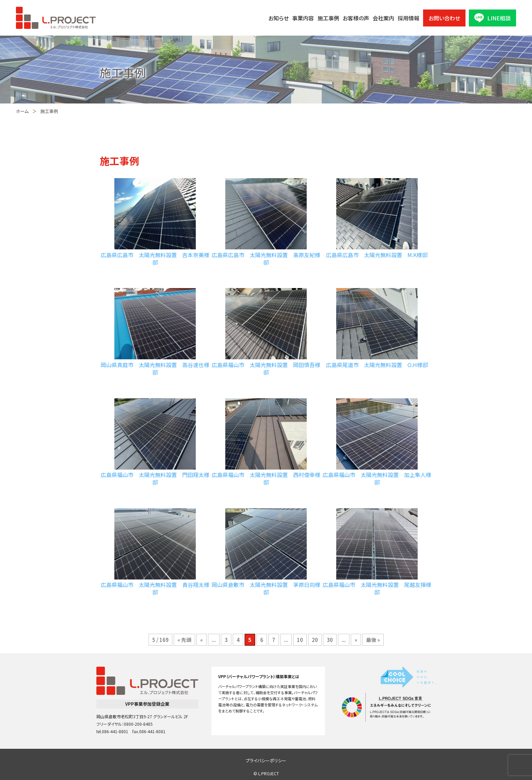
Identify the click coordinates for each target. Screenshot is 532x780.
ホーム (22, 111)
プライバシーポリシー (266, 760)
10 (300, 640)
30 (330, 640)
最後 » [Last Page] (373, 640)
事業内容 (303, 18)
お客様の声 (356, 18)
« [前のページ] (202, 640)
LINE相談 (492, 18)
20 (315, 640)
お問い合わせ (444, 18)
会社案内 (383, 18)
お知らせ (279, 18)
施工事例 (328, 18)
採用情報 (408, 18)
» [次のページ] (356, 640)
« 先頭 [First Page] (184, 640)
